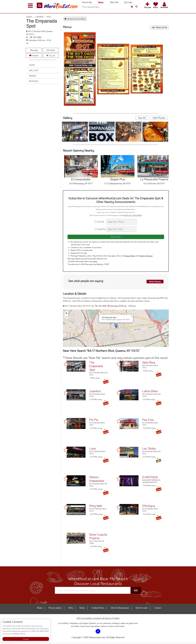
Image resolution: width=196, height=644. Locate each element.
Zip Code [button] (128, 2)
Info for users (142, 609)
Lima (92, 450)
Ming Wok (96, 507)
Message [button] (34, 50)
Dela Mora (149, 364)
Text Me (100, 222)
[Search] (109, 7)
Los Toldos (149, 450)
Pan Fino (148, 421)
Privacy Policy (129, 257)
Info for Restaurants (120, 609)
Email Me (100, 229)
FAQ (71, 609)
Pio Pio (94, 421)
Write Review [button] (154, 283)
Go (136, 592)
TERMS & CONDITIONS (39, 631)
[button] (40, 5)
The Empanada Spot (96, 368)
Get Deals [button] (51, 50)
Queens (30, 17)
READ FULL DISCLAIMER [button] (133, 215)
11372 (49, 17)
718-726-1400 (35, 37)
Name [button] (101, 2)
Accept (26, 639)
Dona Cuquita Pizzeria (98, 538)
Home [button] (32, 65)
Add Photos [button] (159, 118)
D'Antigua (149, 507)
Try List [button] (51, 55)
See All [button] (142, 118)
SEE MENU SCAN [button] (159, 27)
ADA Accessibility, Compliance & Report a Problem (98, 620)
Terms (82, 609)
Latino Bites (150, 393)
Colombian (40, 17)
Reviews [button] (34, 81)
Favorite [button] (34, 55)
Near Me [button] (114, 2)
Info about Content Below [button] (75, 19)
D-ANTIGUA (150, 479)
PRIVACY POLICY (19, 634)
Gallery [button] (34, 70)
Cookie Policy (98, 609)
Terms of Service (146, 257)
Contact (158, 609)
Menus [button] (33, 76)
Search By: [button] (87, 2)
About (40, 609)
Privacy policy (55, 609)
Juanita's (95, 393)
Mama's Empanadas (97, 480)
